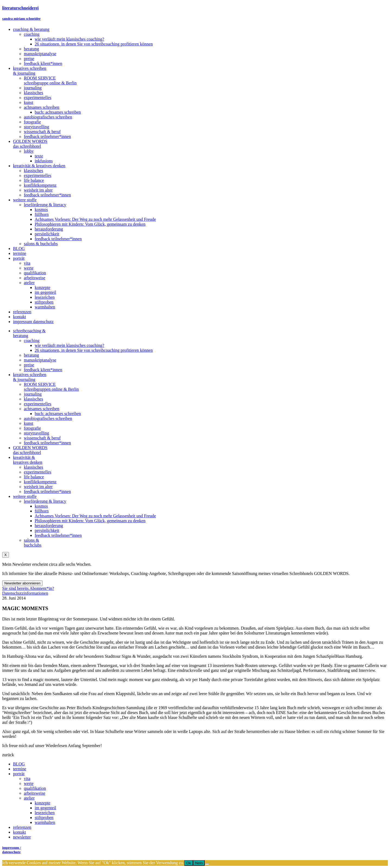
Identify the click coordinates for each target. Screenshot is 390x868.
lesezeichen (45, 813)
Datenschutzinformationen (25, 593)
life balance (34, 477)
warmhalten (45, 822)
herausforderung (49, 526)
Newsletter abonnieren (22, 583)
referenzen (22, 827)
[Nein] (207, 864)
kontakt (19, 832)
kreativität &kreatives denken (28, 460)
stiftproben (44, 818)
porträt (19, 774)
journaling (33, 394)
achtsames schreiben (42, 409)
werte (29, 783)
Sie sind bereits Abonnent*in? (28, 588)
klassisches (33, 399)
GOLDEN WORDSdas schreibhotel (30, 450)
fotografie (32, 428)
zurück (8, 755)
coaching (32, 341)
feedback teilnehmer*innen (47, 443)
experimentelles (38, 404)
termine (20, 769)
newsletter (22, 837)
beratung (31, 355)
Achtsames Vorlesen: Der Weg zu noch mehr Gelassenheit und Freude (95, 516)
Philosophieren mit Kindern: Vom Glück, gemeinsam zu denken (90, 521)
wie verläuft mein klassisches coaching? (69, 345)
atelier (29, 798)
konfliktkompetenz (40, 482)
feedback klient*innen (43, 370)
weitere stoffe (25, 496)
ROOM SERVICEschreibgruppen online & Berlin (51, 387)
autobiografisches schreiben (48, 418)
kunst (29, 423)
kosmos (41, 506)
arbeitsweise (35, 793)
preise (29, 365)
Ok (189, 863)
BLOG (19, 764)
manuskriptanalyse (40, 360)
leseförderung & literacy (45, 501)
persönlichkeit (47, 530)
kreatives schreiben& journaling (30, 377)
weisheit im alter (38, 487)
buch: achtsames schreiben (58, 414)
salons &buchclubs (33, 543)
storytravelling (36, 433)
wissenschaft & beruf (42, 438)
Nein (199, 863)
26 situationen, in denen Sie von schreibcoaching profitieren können (94, 350)
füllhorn (42, 511)
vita (27, 779)
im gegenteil (45, 808)
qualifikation (35, 788)
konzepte (43, 803)
